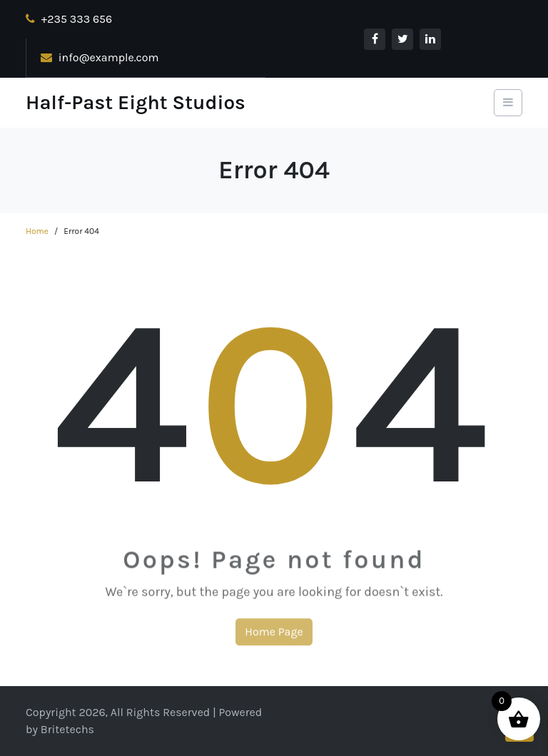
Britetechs (67, 729)
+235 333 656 (69, 19)
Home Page (274, 635)
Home (37, 231)
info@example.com (100, 57)
